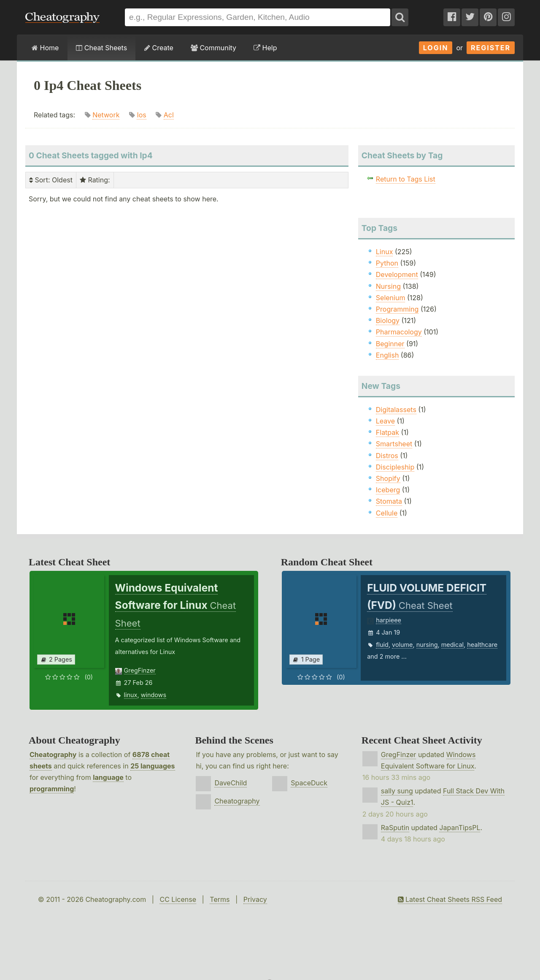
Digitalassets (396, 410)
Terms (220, 899)
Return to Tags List (406, 179)
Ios (141, 115)
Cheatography (53, 755)
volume (402, 645)
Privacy (255, 899)
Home (45, 48)
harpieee (389, 620)
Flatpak (387, 432)
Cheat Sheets (101, 48)
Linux (385, 252)
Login (436, 48)
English (387, 355)
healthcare (482, 645)
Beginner (390, 344)
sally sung (397, 791)
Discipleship (395, 467)
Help (265, 48)
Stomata (389, 501)
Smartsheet (394, 444)
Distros (387, 456)
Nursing (388, 286)
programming (52, 789)
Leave (385, 421)
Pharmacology (399, 332)
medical (452, 645)
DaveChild (231, 783)
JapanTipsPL (460, 828)
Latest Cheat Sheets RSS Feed (450, 899)
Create (159, 48)
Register (491, 48)
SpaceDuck (309, 783)
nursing (427, 645)
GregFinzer (140, 670)
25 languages (153, 766)
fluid (382, 645)
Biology (388, 320)
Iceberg (388, 490)
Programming (397, 309)
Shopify (388, 478)
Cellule (387, 513)
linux (131, 695)
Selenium (391, 298)
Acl (169, 115)
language (108, 777)
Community (213, 48)
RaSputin (395, 828)
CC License (178, 899)
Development (397, 274)
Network (106, 115)
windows (154, 695)
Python (387, 263)
